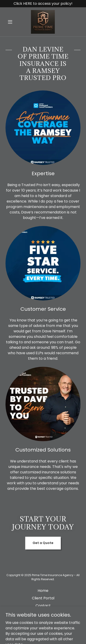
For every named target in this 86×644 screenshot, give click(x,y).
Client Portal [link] (43, 598)
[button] (11, 22)
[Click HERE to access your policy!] (43, 4)
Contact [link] (43, 606)
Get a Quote (43, 543)
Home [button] (43, 591)
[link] (43, 22)
